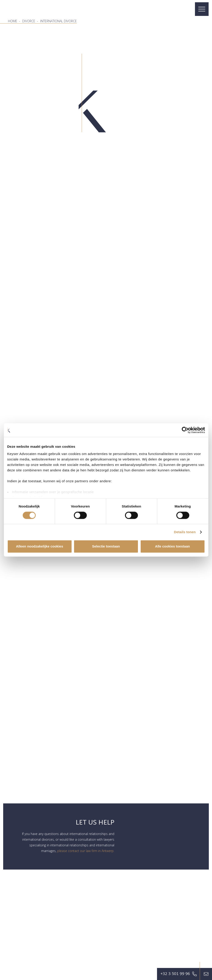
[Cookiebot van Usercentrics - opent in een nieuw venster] (185, 430)
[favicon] (17, 9)
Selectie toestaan (106, 546)
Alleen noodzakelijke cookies (40, 546)
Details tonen (185, 532)
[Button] (206, 974)
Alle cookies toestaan (172, 546)
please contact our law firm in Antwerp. (86, 851)
